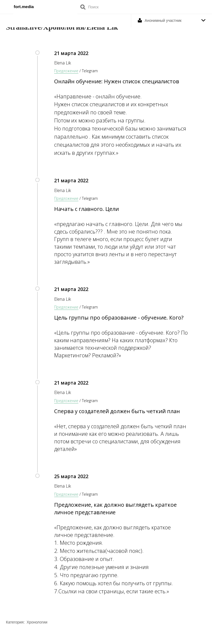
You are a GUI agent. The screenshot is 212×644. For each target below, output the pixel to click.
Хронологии (37, 622)
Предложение (66, 71)
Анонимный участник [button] (163, 20)
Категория (15, 622)
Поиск (83, 7)
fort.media (24, 7)
